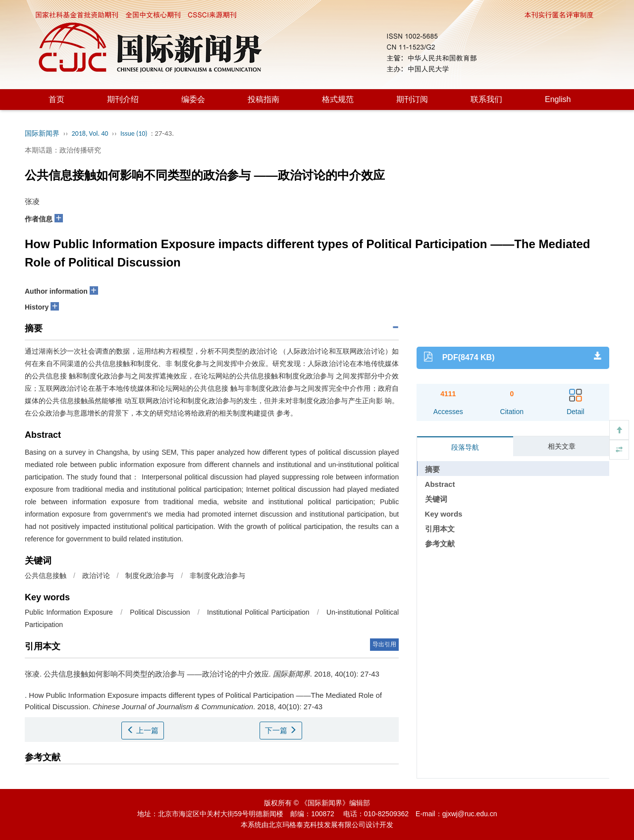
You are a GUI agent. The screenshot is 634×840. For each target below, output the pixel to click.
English (558, 99)
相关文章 (562, 446)
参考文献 (440, 544)
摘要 (432, 469)
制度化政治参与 (150, 576)
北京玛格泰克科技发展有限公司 (317, 825)
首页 (56, 99)
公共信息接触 (46, 576)
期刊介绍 (123, 99)
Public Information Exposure (69, 612)
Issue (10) (134, 133)
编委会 (193, 99)
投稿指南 (264, 99)
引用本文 (440, 529)
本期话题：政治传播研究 (63, 150)
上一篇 (143, 730)
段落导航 (465, 447)
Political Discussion (160, 612)
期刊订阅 (412, 99)
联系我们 (486, 99)
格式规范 (338, 99)
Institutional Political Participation (258, 612)
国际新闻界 (42, 133)
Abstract (440, 484)
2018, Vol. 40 (90, 133)
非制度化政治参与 (217, 576)
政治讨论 (96, 576)
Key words (444, 514)
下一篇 (281, 730)
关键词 (436, 499)
